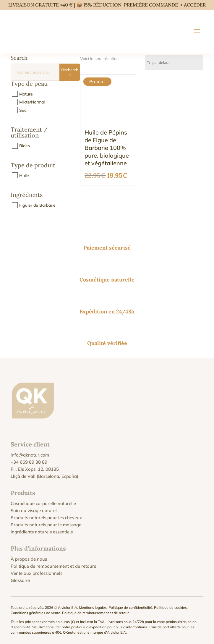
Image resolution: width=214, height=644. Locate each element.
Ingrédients (27, 195)
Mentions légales (93, 607)
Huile (24, 175)
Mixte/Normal (32, 102)
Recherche (70, 72)
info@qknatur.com (30, 455)
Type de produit (33, 166)
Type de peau (29, 84)
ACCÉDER (195, 5)
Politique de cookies (170, 607)
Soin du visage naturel (34, 510)
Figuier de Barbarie (37, 205)
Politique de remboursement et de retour (95, 613)
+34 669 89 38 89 (29, 462)
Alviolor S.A (116, 632)
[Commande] (174, 63)
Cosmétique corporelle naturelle (43, 503)
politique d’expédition (89, 627)
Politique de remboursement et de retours (53, 566)
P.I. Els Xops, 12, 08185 (35, 469)
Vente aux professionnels (37, 573)
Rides (25, 146)
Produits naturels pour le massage (46, 525)
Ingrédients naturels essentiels (42, 532)
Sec (23, 110)
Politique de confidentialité (130, 607)
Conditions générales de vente (35, 613)
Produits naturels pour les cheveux (46, 518)
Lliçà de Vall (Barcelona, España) (44, 476)
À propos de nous (29, 559)
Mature (26, 94)
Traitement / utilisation (29, 133)
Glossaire (20, 580)
